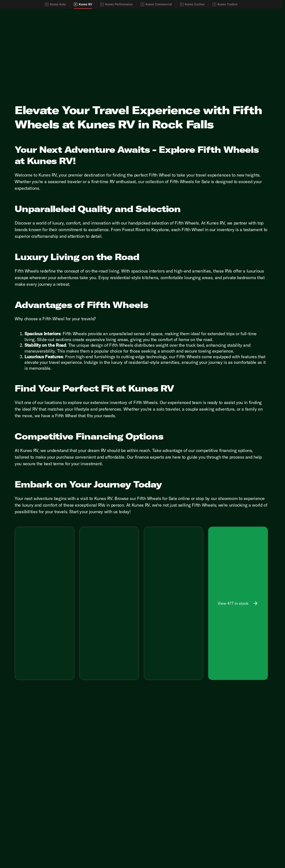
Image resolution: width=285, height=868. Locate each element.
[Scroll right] (69, 617)
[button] (19, 573)
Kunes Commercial (156, 4)
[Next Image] (68, 573)
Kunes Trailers (225, 4)
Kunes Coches (192, 4)
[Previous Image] (21, 573)
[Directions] (271, 13)
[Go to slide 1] (29, 589)
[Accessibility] (13, 13)
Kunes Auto (55, 4)
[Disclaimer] (23, 642)
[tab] (31, 628)
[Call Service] (229, 13)
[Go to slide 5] (58, 589)
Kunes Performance (116, 4)
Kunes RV (83, 4)
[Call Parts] (251, 13)
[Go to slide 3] (44, 589)
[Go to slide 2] (36, 589)
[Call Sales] (208, 13)
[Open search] (271, 25)
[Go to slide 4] (51, 589)
